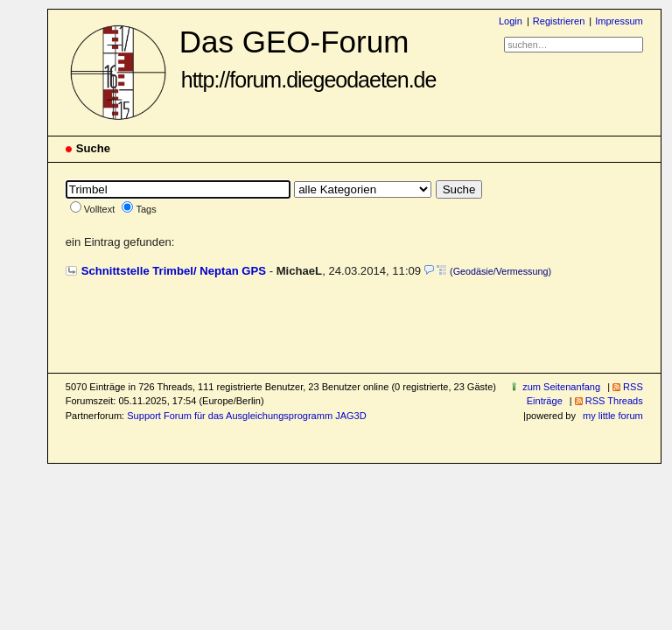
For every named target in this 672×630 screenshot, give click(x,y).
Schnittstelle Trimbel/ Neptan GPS (174, 271)
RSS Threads (614, 401)
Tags (146, 209)
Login (511, 21)
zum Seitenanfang (561, 387)
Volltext (100, 209)
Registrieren (559, 21)
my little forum (613, 416)
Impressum (619, 21)
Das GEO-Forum (308, 58)
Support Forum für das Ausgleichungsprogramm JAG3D (246, 416)
